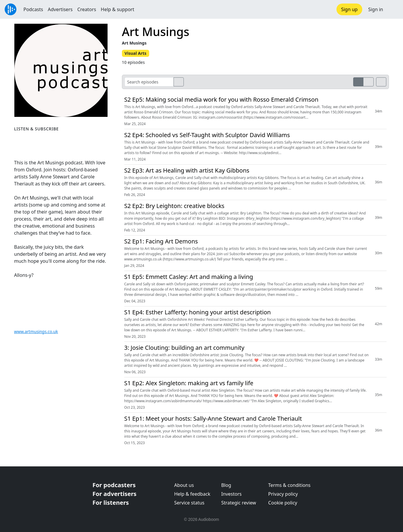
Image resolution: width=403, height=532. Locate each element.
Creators (87, 9)
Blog (226, 485)
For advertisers (115, 494)
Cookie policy (283, 503)
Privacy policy (283, 494)
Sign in (376, 9)
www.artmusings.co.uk (36, 331)
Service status (189, 503)
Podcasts (33, 9)
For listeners (111, 503)
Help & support (118, 9)
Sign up (350, 9)
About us (184, 485)
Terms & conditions (289, 485)
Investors (232, 494)
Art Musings (156, 31)
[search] (179, 82)
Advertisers (60, 9)
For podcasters (114, 485)
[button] (393, 9)
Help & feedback (192, 494)
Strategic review (239, 503)
